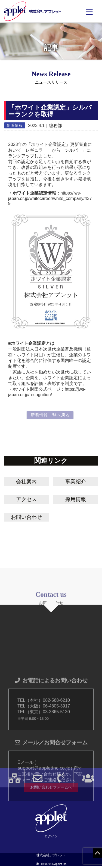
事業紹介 (76, 482)
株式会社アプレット (33, 11)
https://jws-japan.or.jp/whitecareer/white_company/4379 (50, 198)
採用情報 (76, 499)
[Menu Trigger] (89, 12)
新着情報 (15, 125)
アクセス (26, 499)
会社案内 (26, 482)
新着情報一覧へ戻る (50, 415)
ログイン (51, 836)
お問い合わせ (26, 517)
